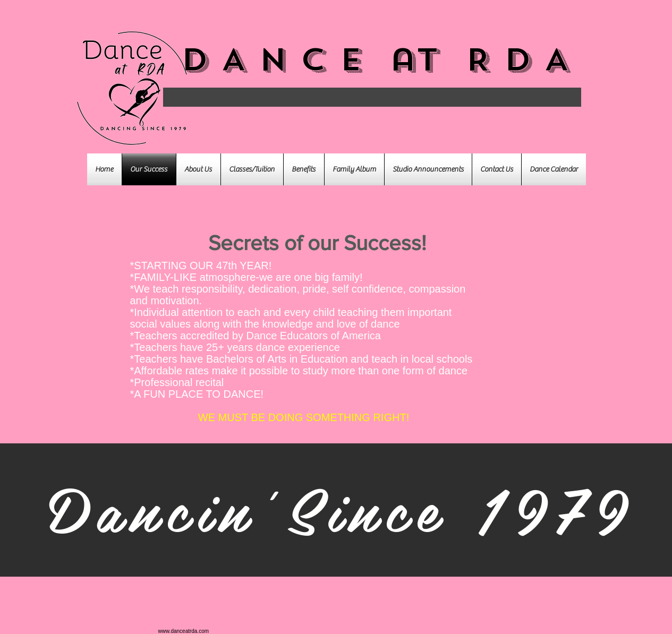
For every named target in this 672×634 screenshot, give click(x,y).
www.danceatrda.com (184, 631)
